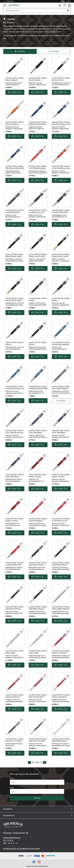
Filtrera (21, 51)
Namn (12, 788)
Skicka (37, 798)
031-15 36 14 (8, 840)
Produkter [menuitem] (8, 809)
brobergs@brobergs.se (12, 838)
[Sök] (68, 11)
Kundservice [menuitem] (9, 815)
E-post (12, 778)
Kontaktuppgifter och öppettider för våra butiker (21, 849)
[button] (5, 5)
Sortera (55, 51)
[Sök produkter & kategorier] (37, 11)
